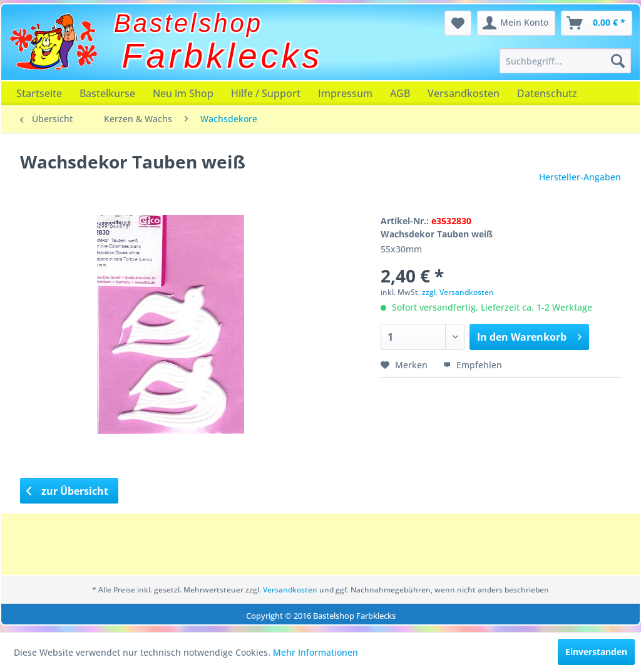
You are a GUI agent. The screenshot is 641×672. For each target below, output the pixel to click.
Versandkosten (464, 93)
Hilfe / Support (266, 93)
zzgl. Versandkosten (458, 292)
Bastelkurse (107, 93)
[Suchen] (618, 61)
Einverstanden (596, 652)
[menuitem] (565, 61)
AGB (400, 93)
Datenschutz (547, 93)
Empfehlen (473, 365)
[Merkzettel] (458, 23)
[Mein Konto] (516, 23)
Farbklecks (223, 56)
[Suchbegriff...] (565, 61)
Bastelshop (188, 23)
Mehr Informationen (315, 652)
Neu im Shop (183, 93)
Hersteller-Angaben (580, 177)
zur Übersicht (68, 491)
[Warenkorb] (597, 23)
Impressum (345, 93)
